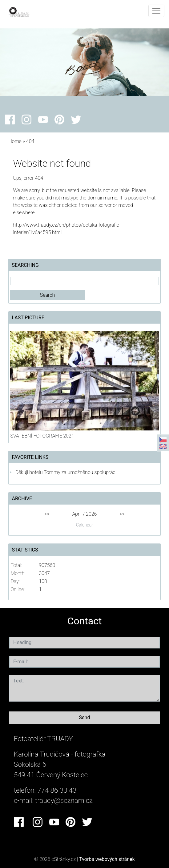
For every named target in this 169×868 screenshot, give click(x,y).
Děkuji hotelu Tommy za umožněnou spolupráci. (66, 472)
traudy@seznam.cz (64, 800)
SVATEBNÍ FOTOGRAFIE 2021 (42, 436)
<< (47, 514)
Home (15, 141)
